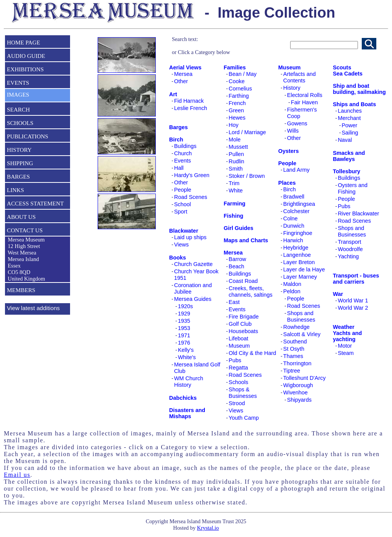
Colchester (296, 211)
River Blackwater (358, 213)
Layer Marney (300, 277)
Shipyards (299, 400)
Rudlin (236, 161)
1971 (184, 335)
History (292, 88)
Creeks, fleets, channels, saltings (250, 291)
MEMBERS (21, 290)
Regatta (238, 368)
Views (181, 245)
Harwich (293, 240)
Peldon (292, 291)
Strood (237, 403)
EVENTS (18, 83)
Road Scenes (191, 197)
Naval (345, 140)
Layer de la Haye (304, 269)
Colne (291, 218)
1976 (184, 343)
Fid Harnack (189, 101)
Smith (236, 169)
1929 (184, 314)
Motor (345, 346)
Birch (176, 140)
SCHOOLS (20, 123)
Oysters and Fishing (353, 188)
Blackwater (184, 231)
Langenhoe (297, 255)
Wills (293, 131)
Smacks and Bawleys (349, 156)
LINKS (16, 190)
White (236, 190)
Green (236, 110)
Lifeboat (238, 338)
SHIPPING (20, 163)
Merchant (349, 118)
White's (187, 357)
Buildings (185, 146)
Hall (179, 168)
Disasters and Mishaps (187, 413)
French (237, 103)
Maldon (292, 284)
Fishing (233, 216)
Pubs (235, 360)
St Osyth (294, 349)
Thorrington (297, 363)
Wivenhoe (296, 392)
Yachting (348, 256)
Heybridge (296, 248)
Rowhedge (296, 327)
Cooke (237, 81)
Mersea (183, 74)
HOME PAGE (24, 42)
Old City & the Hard (252, 353)
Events (183, 161)
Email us (17, 475)
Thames (293, 356)
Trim (234, 183)
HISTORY (19, 150)
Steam (346, 353)
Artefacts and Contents (300, 77)
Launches (350, 111)
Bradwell (294, 197)
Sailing (350, 133)
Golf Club (240, 324)
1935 (184, 321)
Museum (239, 346)
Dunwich (294, 226)
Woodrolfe (350, 249)
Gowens (297, 123)
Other (181, 81)
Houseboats (243, 331)
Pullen (236, 154)
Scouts (342, 67)
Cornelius (240, 89)
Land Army (296, 170)
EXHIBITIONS (25, 69)
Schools (238, 382)
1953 (184, 328)
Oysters (289, 151)
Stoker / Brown (247, 176)
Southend (295, 342)
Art (173, 94)
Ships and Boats (354, 104)
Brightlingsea (299, 204)
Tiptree (292, 371)
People (183, 190)
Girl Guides (238, 228)
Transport (349, 242)
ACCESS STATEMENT (35, 203)
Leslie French (191, 108)
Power (349, 125)
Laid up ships (190, 237)
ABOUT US (21, 217)
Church (183, 153)
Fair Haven (304, 102)
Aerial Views (185, 67)
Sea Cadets (348, 74)
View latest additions (33, 308)
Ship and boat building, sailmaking (359, 89)
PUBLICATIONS (28, 136)
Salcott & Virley (302, 334)
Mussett (238, 147)
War (338, 294)
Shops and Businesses (301, 316)
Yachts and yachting (347, 336)
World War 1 (353, 301)
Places (287, 183)
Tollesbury (346, 171)
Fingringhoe (298, 233)
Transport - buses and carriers (356, 279)
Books (178, 258)
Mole (234, 140)
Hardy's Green (192, 175)
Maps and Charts (246, 240)
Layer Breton (299, 262)
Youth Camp (244, 418)
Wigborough (298, 385)
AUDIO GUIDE (26, 56)
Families (235, 67)
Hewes (237, 118)
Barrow (237, 259)
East (234, 302)
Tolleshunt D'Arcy (305, 378)
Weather (344, 327)
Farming (234, 204)
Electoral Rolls (305, 95)
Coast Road (243, 281)
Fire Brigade (243, 317)
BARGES (18, 177)
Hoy (234, 125)
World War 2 (353, 308)
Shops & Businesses (243, 393)
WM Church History (189, 382)
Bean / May (243, 74)
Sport (181, 212)
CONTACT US (25, 230)
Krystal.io (208, 528)
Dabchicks (183, 398)
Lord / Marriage (247, 132)
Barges (179, 127)
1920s (185, 306)
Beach (236, 266)
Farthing (239, 96)
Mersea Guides (193, 299)
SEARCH (18, 109)
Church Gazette (194, 264)
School (183, 204)
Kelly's (186, 350)
